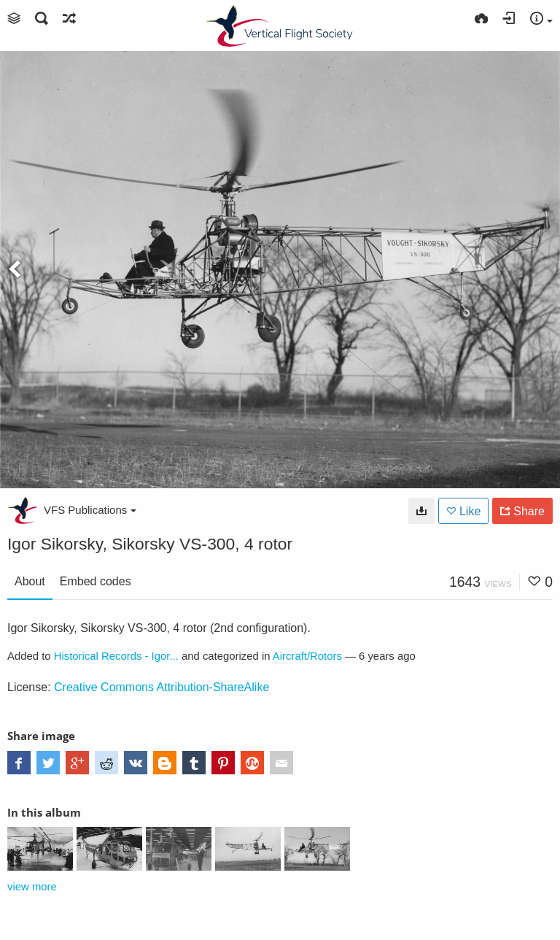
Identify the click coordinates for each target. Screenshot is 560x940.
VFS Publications (90, 510)
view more (32, 887)
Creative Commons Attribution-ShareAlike (162, 687)
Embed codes (96, 581)
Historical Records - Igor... (116, 656)
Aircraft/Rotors (307, 656)
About (30, 581)
